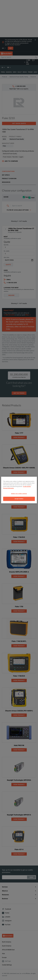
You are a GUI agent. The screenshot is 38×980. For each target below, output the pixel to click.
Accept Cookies (19, 499)
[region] (19, 490)
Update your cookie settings (19, 494)
